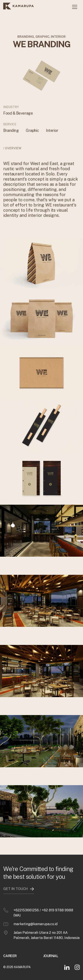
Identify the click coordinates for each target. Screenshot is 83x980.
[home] (18, 7)
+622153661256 (26, 906)
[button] (75, 7)
